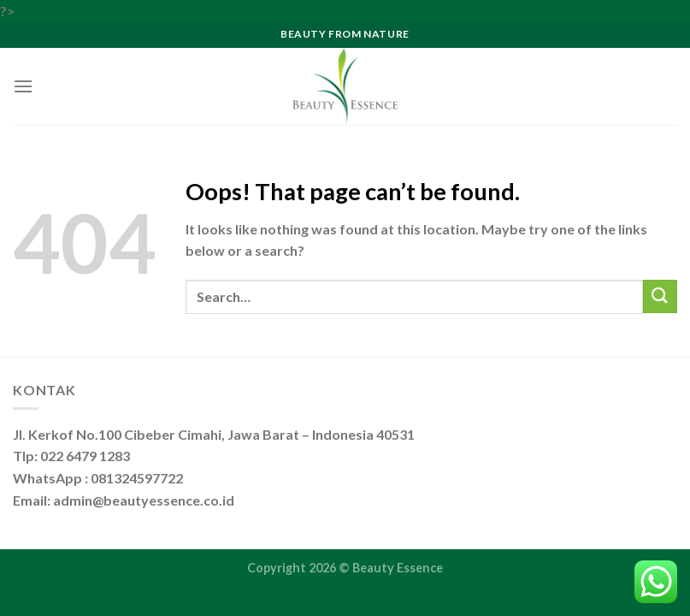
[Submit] (660, 296)
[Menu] (23, 86)
